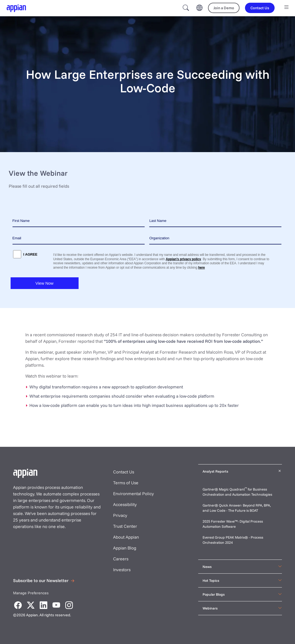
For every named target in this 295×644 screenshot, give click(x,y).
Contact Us (124, 472)
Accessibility (125, 504)
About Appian (126, 537)
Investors (122, 570)
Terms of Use (126, 483)
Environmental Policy (133, 494)
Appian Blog (125, 548)
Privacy (120, 515)
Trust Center (125, 526)
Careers (121, 559)
